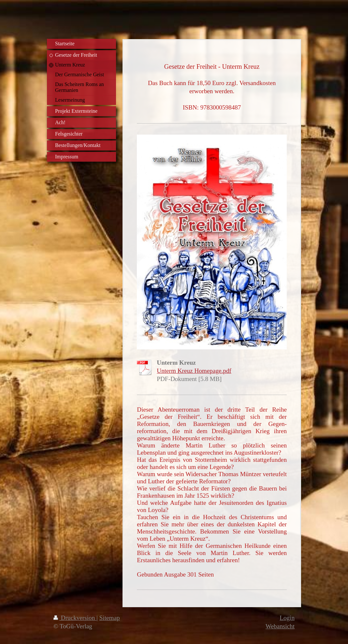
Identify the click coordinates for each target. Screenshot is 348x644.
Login (287, 618)
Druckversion (75, 618)
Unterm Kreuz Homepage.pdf (194, 371)
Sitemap (110, 618)
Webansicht (280, 626)
